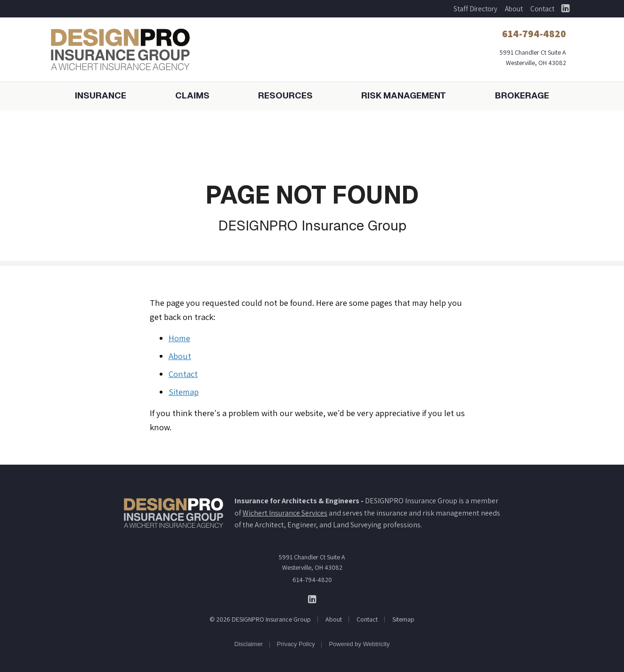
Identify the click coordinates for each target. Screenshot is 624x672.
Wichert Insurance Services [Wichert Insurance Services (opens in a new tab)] (285, 513)
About (514, 9)
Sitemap (184, 392)
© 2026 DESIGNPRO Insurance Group (260, 619)
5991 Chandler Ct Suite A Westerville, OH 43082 (312, 562)
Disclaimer (249, 644)
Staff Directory (475, 9)
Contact (542, 9)
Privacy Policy (296, 644)
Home (179, 338)
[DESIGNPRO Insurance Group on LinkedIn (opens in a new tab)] (566, 9)
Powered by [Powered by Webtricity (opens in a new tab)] (359, 644)
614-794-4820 (312, 580)
